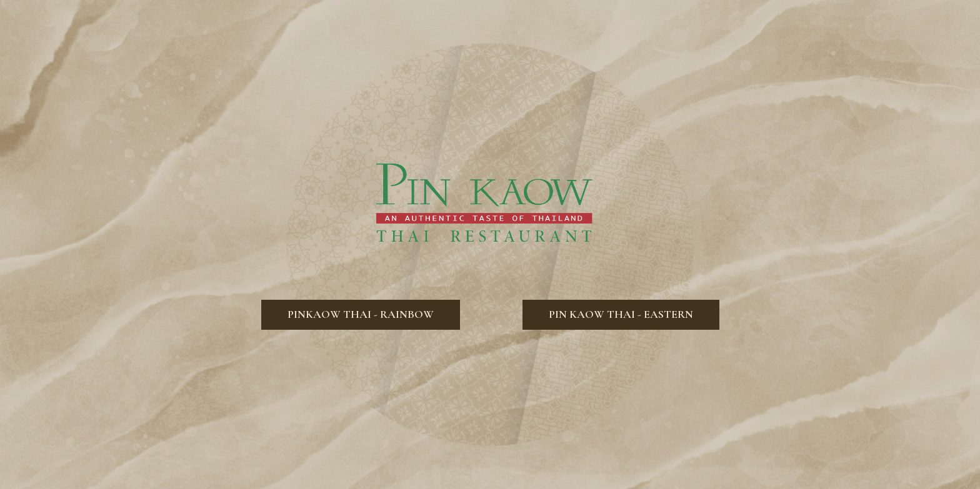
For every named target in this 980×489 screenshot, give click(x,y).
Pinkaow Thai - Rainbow (347, 338)
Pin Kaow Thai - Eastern (608, 338)
